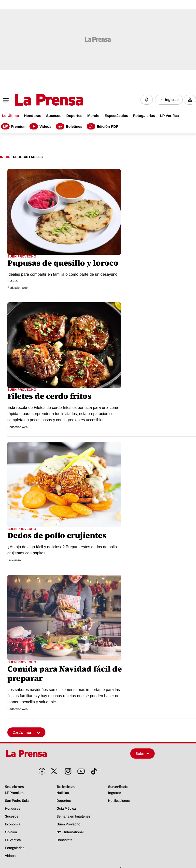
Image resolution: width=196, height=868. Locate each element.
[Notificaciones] (147, 100)
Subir (143, 753)
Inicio (5, 157)
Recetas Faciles (28, 157)
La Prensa (14, 560)
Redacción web (17, 288)
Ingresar (172, 100)
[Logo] (37, 100)
